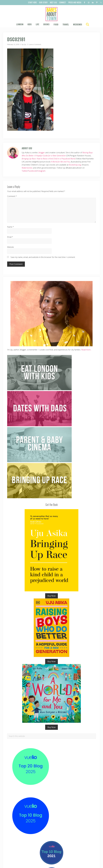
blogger (42, 153)
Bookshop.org (75, 165)
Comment (12, 196)
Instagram (41, 171)
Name (10, 227)
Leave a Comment (35, 44)
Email (10, 237)
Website (10, 247)
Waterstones (27, 168)
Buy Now (51, 596)
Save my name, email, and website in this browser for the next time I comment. (43, 257)
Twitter (25, 171)
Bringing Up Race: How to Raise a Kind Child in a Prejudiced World (48, 159)
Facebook (32, 171)
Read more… (87, 350)
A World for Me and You (60, 162)
